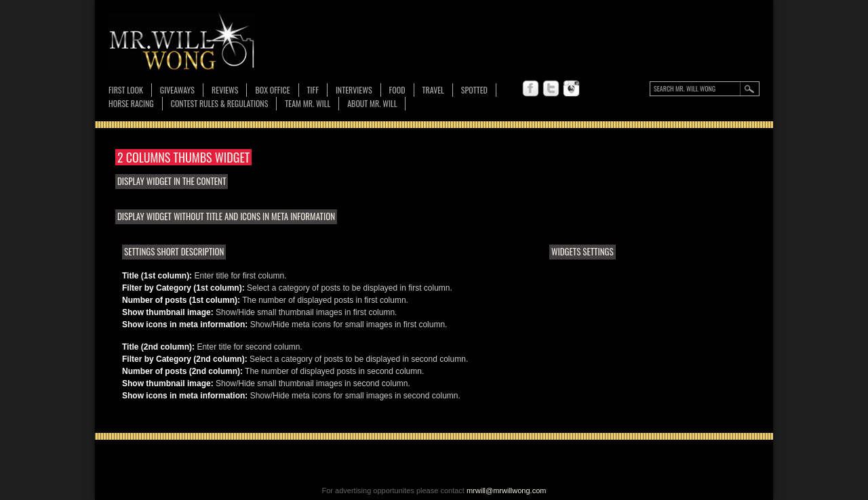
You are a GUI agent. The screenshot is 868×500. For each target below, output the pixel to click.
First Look (126, 90)
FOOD (397, 90)
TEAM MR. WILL (308, 103)
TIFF (313, 90)
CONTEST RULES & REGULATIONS (220, 103)
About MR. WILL (372, 103)
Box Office (272, 90)
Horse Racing (131, 103)
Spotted (474, 90)
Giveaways (177, 90)
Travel (433, 90)
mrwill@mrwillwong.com (507, 491)
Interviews (354, 90)
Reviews (225, 90)
